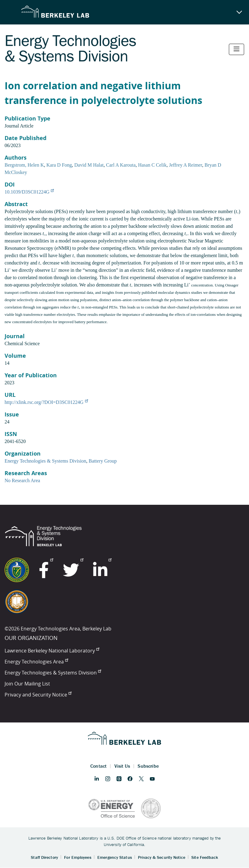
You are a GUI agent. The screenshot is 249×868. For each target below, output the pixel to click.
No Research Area (22, 480)
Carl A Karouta (121, 165)
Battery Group (103, 461)
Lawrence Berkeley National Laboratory (52, 651)
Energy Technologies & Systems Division (45, 461)
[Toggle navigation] (236, 49)
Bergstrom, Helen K (24, 165)
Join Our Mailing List (27, 684)
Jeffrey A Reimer (186, 165)
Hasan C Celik (152, 165)
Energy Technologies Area (36, 662)
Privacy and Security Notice (38, 695)
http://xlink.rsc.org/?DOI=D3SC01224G (46, 402)
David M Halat (89, 165)
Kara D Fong (59, 165)
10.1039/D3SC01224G (29, 192)
